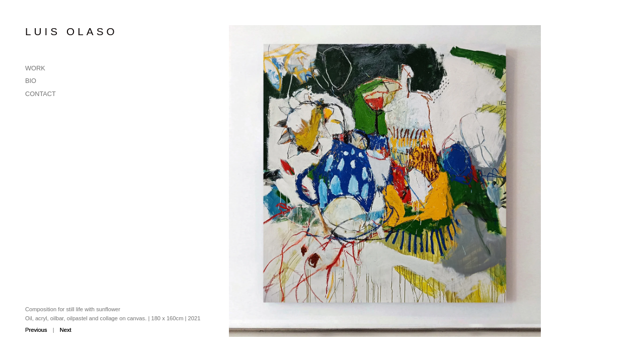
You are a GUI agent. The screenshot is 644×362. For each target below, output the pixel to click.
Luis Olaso (71, 31)
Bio (31, 81)
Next (66, 330)
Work (35, 68)
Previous (36, 330)
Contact (41, 94)
